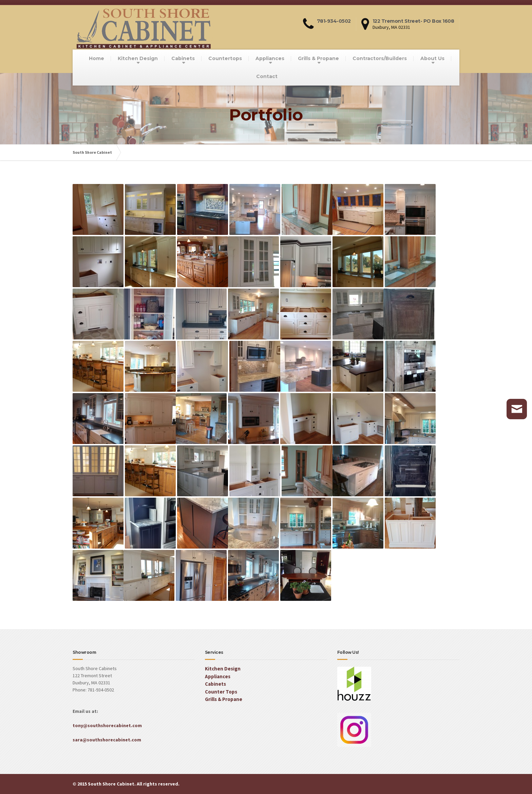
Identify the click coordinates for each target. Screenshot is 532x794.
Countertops (225, 58)
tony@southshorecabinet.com (107, 725)
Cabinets (183, 58)
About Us (432, 58)
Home (97, 58)
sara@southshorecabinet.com (107, 740)
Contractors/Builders (380, 58)
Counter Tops (221, 692)
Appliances (270, 58)
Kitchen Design (138, 58)
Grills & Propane (318, 58)
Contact (267, 76)
